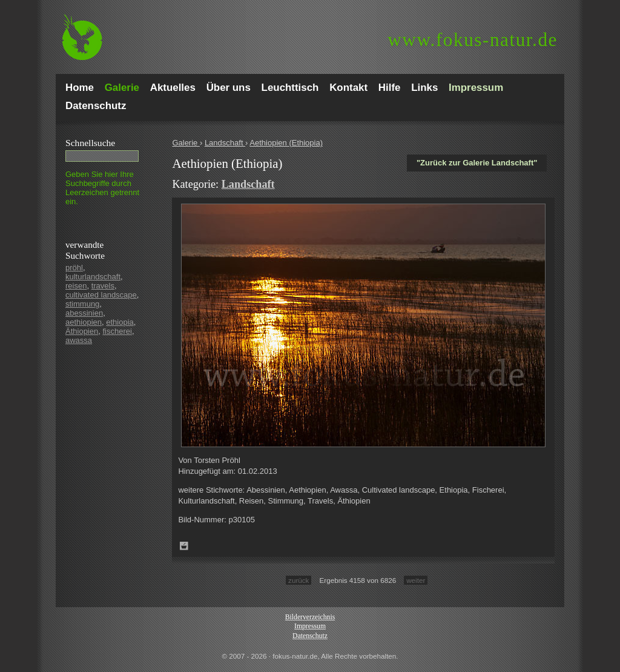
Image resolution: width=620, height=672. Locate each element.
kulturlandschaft (93, 277)
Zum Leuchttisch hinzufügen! (184, 546)
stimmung (82, 304)
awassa (79, 340)
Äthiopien (82, 331)
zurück (298, 580)
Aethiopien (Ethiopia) (286, 143)
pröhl (74, 268)
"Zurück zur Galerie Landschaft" (477, 163)
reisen (76, 286)
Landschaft (225, 143)
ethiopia (120, 322)
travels (103, 286)
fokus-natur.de (473, 40)
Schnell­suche (90, 143)
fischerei (117, 331)
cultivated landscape (101, 295)
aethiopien (84, 322)
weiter (416, 580)
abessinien (84, 313)
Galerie (186, 143)
